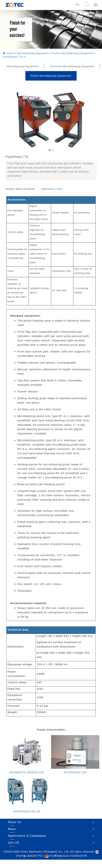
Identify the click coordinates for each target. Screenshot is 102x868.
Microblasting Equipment (23, 66)
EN (77, 5)
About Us (14, 822)
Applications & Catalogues (27, 836)
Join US (13, 843)
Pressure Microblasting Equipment (72, 66)
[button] (50, 150)
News (12, 829)
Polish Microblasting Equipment (51, 76)
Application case (52, 189)
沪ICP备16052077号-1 (30, 856)
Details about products (20, 189)
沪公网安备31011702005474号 (66, 856)
